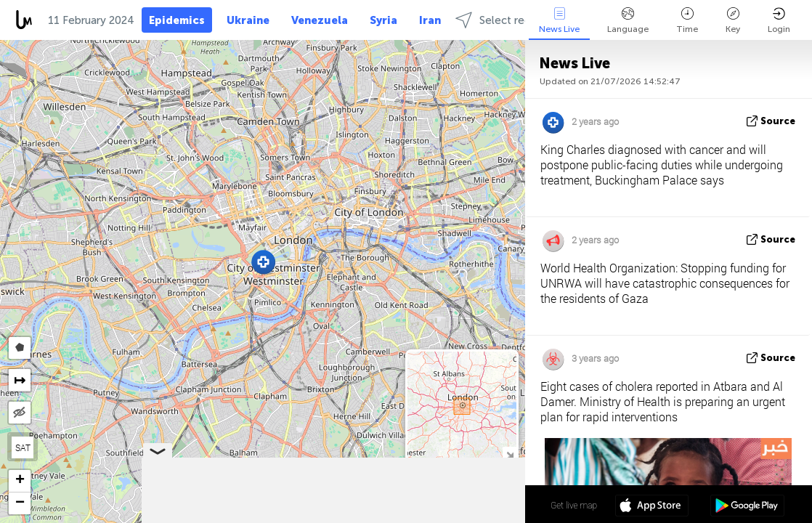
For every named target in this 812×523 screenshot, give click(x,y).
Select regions (503, 20)
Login (779, 21)
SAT (23, 447)
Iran (430, 20)
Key (733, 21)
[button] (263, 262)
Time (687, 21)
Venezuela (320, 20)
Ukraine (248, 20)
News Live (559, 21)
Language (628, 21)
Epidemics (177, 20)
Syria (383, 20)
